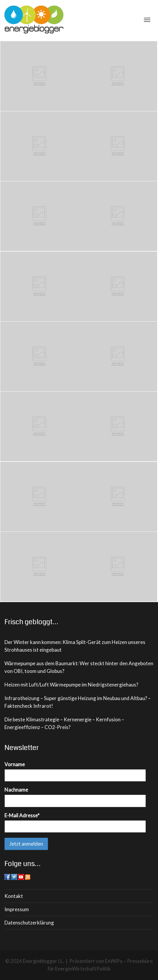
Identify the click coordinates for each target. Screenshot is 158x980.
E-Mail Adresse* (22, 815)
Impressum (17, 909)
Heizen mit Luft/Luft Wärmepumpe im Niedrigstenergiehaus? (71, 685)
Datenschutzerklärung (29, 923)
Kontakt (14, 896)
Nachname (16, 790)
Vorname (15, 764)
